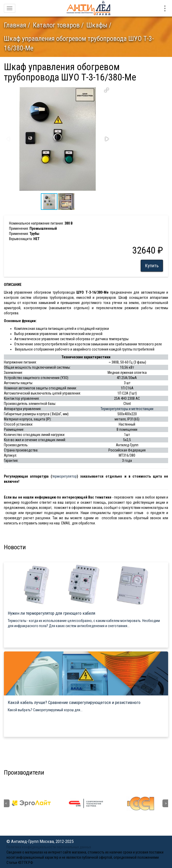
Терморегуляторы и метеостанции (127, 409)
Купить (152, 266)
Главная (15, 25)
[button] (107, 90)
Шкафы (97, 25)
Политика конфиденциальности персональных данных (49, 847)
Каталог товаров (56, 25)
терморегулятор (64, 476)
